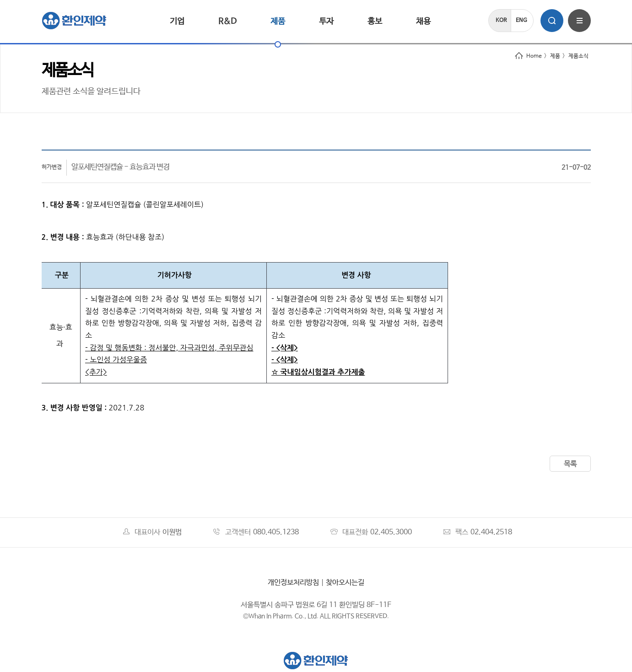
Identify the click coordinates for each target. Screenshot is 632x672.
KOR (501, 21)
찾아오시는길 (345, 583)
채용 (423, 22)
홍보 (375, 22)
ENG (521, 21)
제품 (278, 22)
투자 (326, 22)
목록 (570, 464)
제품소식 (578, 56)
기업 (177, 22)
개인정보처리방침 (293, 583)
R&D (227, 22)
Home (528, 56)
